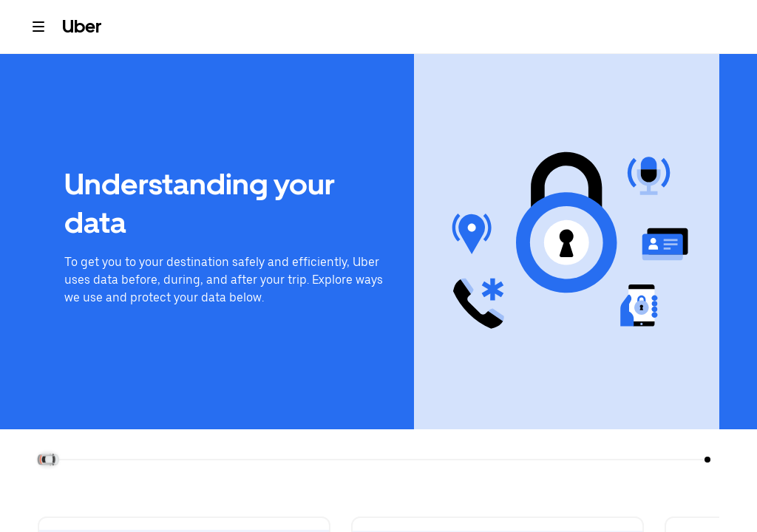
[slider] (50, 460)
